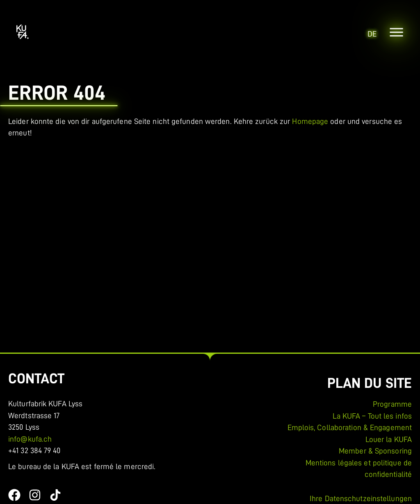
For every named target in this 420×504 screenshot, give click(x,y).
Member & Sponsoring (375, 451)
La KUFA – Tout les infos (372, 416)
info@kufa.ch (30, 439)
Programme (392, 404)
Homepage (310, 121)
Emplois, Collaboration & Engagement (350, 427)
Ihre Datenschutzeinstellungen (361, 498)
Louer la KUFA (389, 439)
